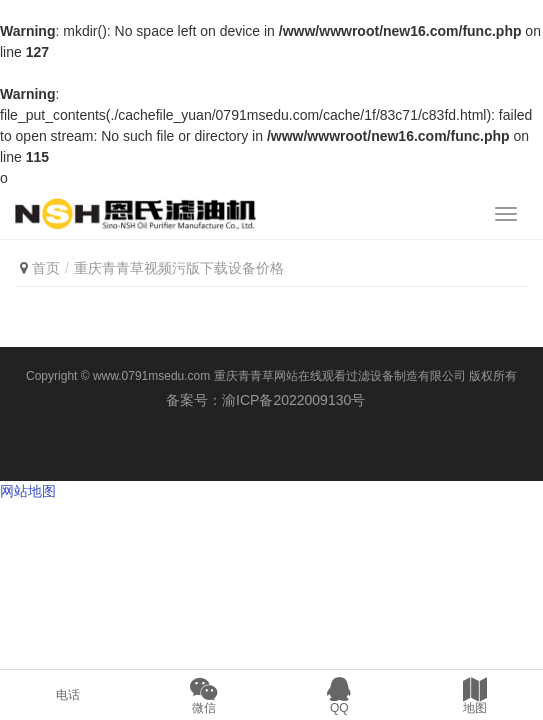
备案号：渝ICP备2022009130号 (271, 400)
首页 (46, 268)
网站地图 (28, 491)
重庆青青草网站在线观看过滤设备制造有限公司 (340, 376)
